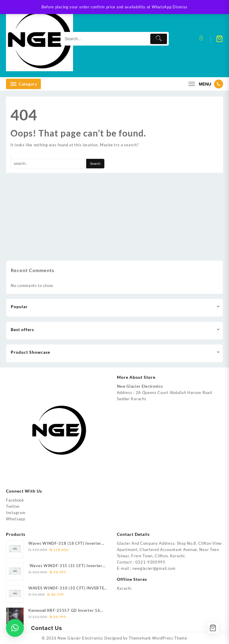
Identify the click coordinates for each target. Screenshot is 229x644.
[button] (15, 628)
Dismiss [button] (180, 7)
